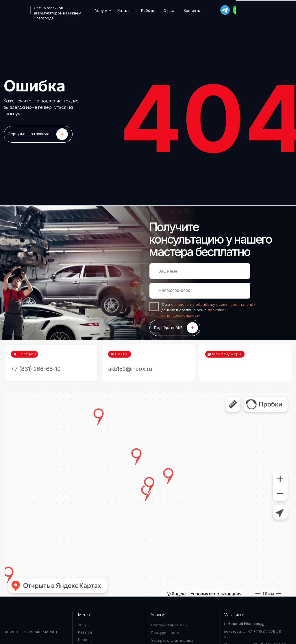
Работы (148, 11)
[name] (200, 271)
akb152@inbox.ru (130, 369)
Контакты (192, 11)
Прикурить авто (165, 633)
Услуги (101, 11)
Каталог (125, 11)
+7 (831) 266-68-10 (270, 10)
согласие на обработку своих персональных (213, 304)
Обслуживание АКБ (169, 625)
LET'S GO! (38, 134)
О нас (169, 11)
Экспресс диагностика (172, 640)
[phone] (200, 290)
